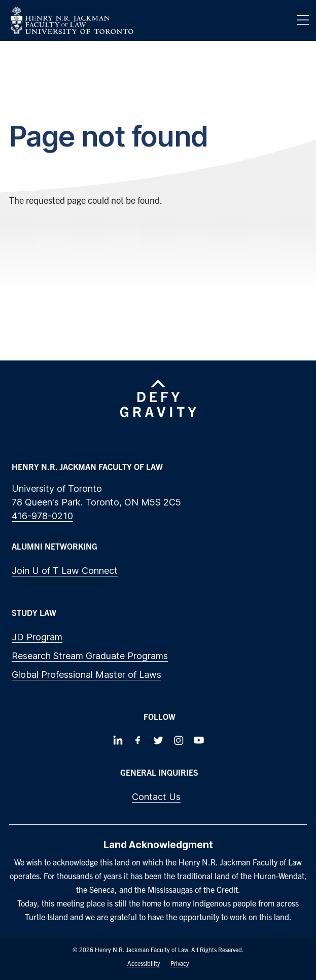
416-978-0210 (42, 516)
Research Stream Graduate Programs (90, 656)
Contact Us (156, 797)
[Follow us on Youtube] (199, 740)
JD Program (37, 637)
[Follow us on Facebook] (138, 740)
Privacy (180, 963)
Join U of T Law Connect (65, 571)
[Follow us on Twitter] (158, 740)
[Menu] (303, 20)
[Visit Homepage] (72, 21)
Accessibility (144, 963)
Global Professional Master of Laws (86, 675)
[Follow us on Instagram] (179, 740)
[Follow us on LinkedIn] (118, 740)
